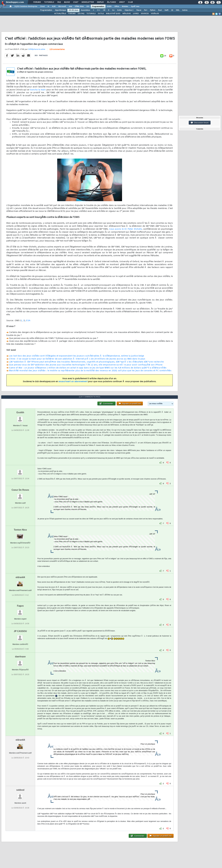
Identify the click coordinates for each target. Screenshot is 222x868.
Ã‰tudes (111, 2)
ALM (54, 7)
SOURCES (145, 14)
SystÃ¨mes (135, 7)
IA (48, 7)
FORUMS (72, 14)
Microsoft (62, 7)
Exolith (20, 412)
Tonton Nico (20, 530)
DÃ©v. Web (79, 7)
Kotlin (119, 10)
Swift (166, 10)
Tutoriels (49, 2)
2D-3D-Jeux (73, 10)
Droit (122, 2)
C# (104, 10)
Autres (185, 10)
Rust (160, 10)
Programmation (98, 7)
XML (178, 10)
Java (70, 7)
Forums (37, 2)
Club (130, 2)
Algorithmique (60, 10)
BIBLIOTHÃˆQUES (113, 14)
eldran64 (20, 577)
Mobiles (125, 7)
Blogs (67, 2)
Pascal (139, 10)
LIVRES (136, 14)
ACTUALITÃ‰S (60, 14)
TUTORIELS (91, 14)
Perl (146, 10)
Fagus (20, 606)
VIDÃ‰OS (155, 14)
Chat (76, 2)
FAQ (59, 2)
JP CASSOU (20, 631)
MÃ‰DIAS (127, 14)
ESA (28, 321)
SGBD (109, 7)
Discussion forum (200, 123)
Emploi (100, 2)
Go (113, 10)
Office (117, 7)
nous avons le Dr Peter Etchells (126, 229)
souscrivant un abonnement (73, 382)
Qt (172, 10)
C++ (99, 10)
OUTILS (101, 14)
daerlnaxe (20, 657)
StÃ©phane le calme (37, 49)
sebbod (20, 790)
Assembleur (86, 10)
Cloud (42, 7)
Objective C (129, 10)
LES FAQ (81, 14)
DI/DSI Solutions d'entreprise (26, 7)
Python (153, 10)
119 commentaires (57, 50)
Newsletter (88, 2)
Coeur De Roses (20, 490)
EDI (88, 7)
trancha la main (38, 90)
